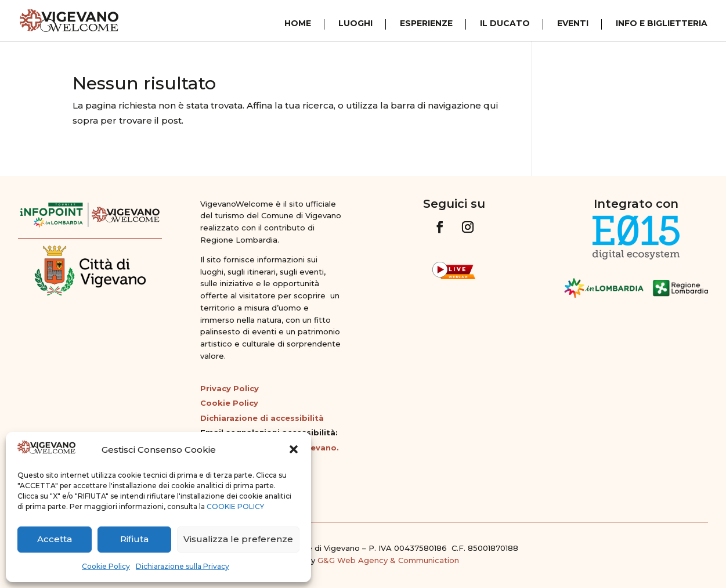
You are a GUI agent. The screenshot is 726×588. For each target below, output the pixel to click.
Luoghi (355, 24)
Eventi (573, 24)
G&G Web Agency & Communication (388, 560)
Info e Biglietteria (662, 24)
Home (298, 24)
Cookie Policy (106, 566)
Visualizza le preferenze (238, 539)
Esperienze (426, 24)
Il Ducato (505, 24)
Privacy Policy (230, 388)
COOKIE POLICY (235, 506)
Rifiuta (134, 539)
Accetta (55, 539)
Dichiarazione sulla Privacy (183, 566)
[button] (294, 449)
